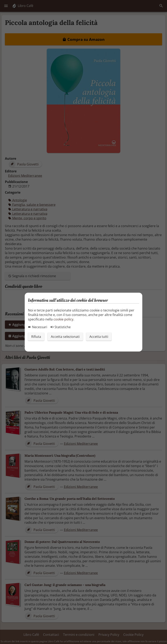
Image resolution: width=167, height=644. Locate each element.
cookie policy (63, 319)
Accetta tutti (99, 337)
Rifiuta (36, 337)
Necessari (38, 327)
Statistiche (61, 327)
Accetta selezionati (65, 337)
